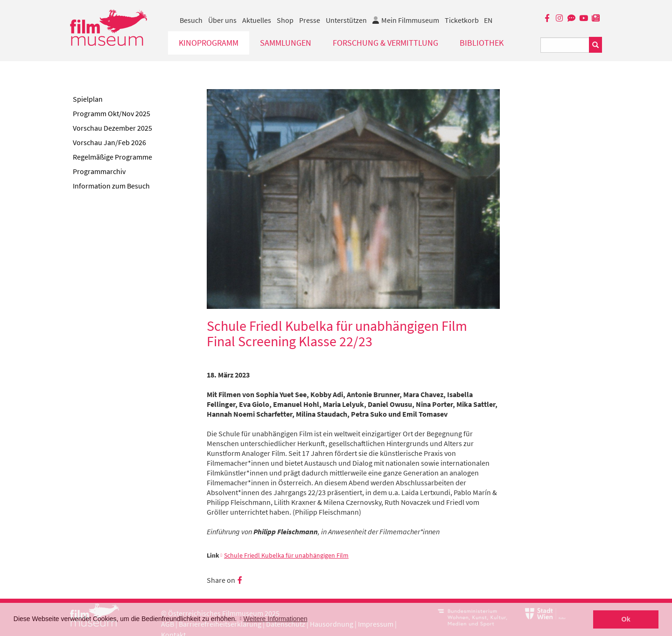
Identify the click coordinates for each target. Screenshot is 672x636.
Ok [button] (626, 619)
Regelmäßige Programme (112, 157)
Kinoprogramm (209, 43)
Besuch (191, 20)
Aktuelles (257, 20)
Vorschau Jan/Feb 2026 (109, 142)
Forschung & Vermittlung (385, 43)
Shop (285, 20)
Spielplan (88, 99)
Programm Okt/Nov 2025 (112, 113)
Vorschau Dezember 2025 (112, 128)
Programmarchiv (99, 171)
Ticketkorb (462, 20)
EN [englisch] (488, 20)
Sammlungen (286, 43)
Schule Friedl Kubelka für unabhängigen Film (286, 556)
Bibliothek (482, 43)
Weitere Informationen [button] (275, 619)
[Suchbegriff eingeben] (565, 45)
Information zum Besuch (111, 186)
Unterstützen (346, 20)
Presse (310, 20)
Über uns (222, 20)
